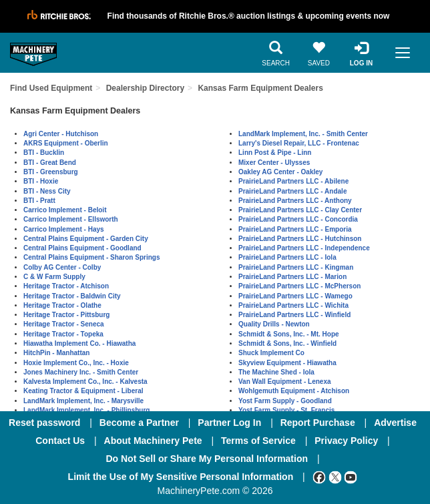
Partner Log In (229, 423)
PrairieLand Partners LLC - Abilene (293, 181)
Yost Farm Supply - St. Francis (286, 410)
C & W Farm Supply (54, 277)
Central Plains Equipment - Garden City (86, 239)
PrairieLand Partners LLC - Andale (292, 191)
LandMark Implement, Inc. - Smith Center (303, 134)
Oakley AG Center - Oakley (280, 172)
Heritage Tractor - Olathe (62, 305)
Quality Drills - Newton (274, 324)
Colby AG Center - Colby (62, 267)
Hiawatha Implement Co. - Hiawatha (79, 343)
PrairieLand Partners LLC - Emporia (295, 229)
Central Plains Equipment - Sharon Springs (91, 257)
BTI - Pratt (39, 201)
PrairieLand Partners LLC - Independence (304, 248)
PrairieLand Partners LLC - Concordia (298, 219)
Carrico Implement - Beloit (65, 210)
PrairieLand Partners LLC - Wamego (295, 296)
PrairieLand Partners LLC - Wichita (293, 305)
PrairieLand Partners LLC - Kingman (296, 267)
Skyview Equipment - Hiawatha (287, 363)
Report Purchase (318, 423)
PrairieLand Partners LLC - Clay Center (300, 210)
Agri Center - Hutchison (61, 134)
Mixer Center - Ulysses (274, 163)
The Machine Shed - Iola (276, 372)
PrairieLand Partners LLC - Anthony (295, 201)
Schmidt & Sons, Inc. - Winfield (287, 343)
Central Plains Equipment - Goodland (82, 248)
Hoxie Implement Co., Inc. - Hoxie (76, 363)
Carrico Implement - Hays (64, 229)
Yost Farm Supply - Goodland (285, 401)
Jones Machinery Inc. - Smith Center (81, 372)
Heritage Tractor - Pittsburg (66, 315)
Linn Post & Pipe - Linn (275, 153)
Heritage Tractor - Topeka (63, 334)
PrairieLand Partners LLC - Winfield (294, 315)
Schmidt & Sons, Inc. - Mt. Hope (289, 334)
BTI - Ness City (47, 191)
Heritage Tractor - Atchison (66, 286)
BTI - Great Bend (50, 163)
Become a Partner (139, 423)
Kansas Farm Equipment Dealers (260, 88)
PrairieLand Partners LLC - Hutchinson (300, 239)
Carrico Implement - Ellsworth (71, 219)
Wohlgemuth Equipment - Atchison (294, 391)
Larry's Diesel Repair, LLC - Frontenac (299, 143)
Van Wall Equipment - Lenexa (285, 382)
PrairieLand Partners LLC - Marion (292, 277)
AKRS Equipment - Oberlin (66, 143)
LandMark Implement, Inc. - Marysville (83, 401)
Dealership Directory (145, 88)
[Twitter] (335, 477)
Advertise (395, 423)
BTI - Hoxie (41, 181)
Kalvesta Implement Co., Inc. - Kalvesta (85, 382)
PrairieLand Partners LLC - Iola (287, 257)
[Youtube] (351, 477)
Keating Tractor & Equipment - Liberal (83, 391)
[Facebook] (319, 477)
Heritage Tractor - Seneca (64, 324)
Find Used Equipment (51, 88)
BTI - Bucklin (44, 153)
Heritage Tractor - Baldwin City (72, 296)
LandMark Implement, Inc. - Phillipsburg (86, 410)
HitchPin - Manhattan (56, 353)
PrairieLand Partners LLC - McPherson (299, 286)
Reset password (44, 423)
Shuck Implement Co (271, 353)
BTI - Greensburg (51, 172)
